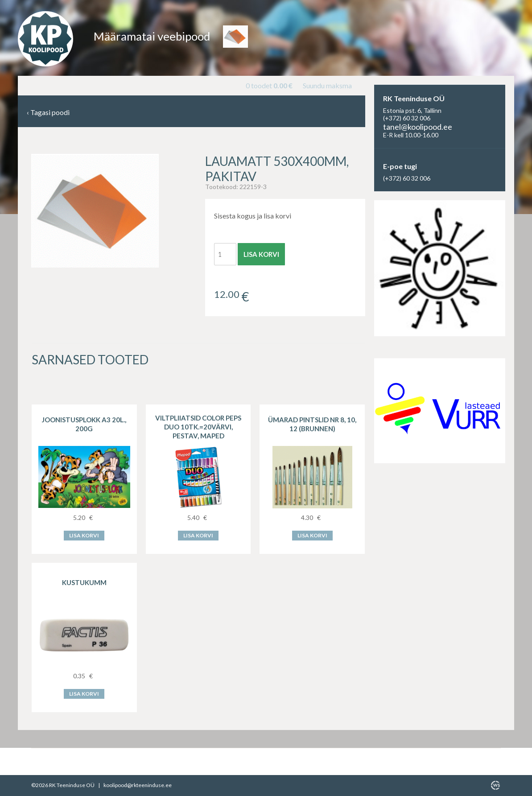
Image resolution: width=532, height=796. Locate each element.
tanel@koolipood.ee (418, 127)
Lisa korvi (261, 254)
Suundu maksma (327, 85)
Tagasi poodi (48, 113)
